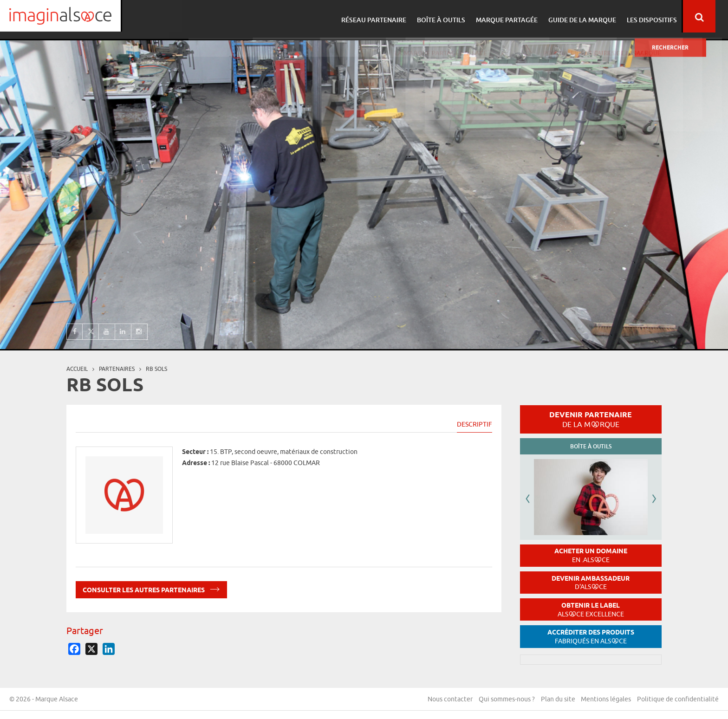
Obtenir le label (591, 610)
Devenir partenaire (591, 419)
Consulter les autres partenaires (151, 588)
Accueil (77, 369)
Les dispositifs (660, 16)
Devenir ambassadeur (591, 583)
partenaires (117, 369)
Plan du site (556, 700)
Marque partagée (517, 16)
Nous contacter (446, 700)
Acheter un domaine (591, 555)
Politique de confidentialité (678, 700)
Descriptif (474, 424)
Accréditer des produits (591, 637)
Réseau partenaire (387, 16)
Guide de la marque (591, 16)
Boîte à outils (453, 16)
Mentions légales (605, 700)
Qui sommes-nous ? (504, 700)
